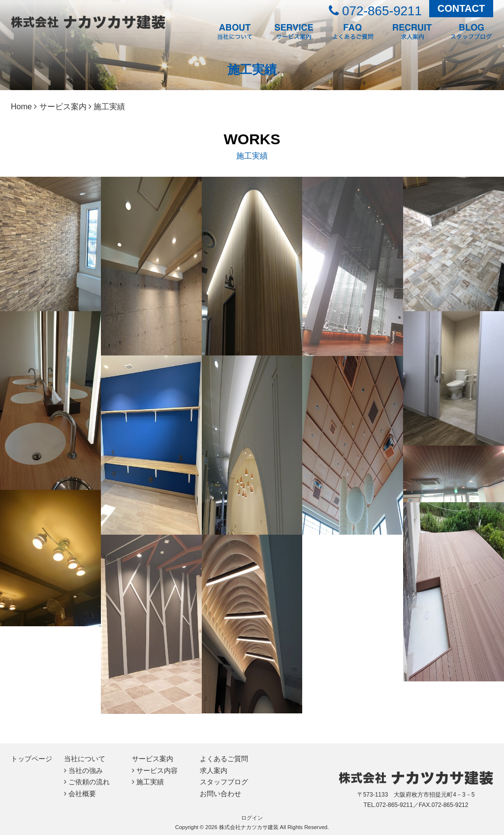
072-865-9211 (375, 11)
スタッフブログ (224, 782)
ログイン (252, 818)
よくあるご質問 (224, 759)
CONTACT (461, 8)
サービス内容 (157, 771)
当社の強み (86, 771)
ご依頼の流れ (89, 782)
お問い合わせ (220, 794)
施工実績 (150, 782)
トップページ (31, 759)
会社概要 (82, 794)
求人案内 (214, 771)
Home (21, 107)
